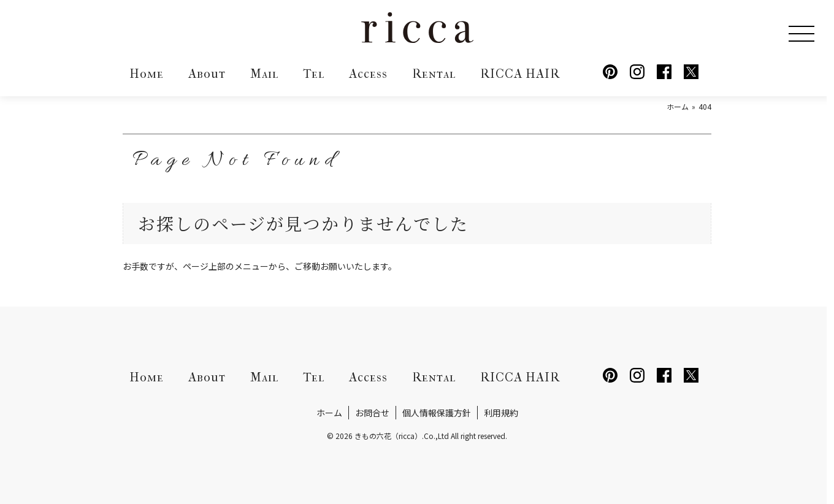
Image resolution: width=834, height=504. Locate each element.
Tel (314, 74)
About (207, 74)
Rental (434, 74)
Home (147, 74)
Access (368, 74)
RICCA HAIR (520, 74)
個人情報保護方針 (437, 413)
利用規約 (501, 413)
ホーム (329, 413)
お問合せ (372, 413)
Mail (264, 74)
